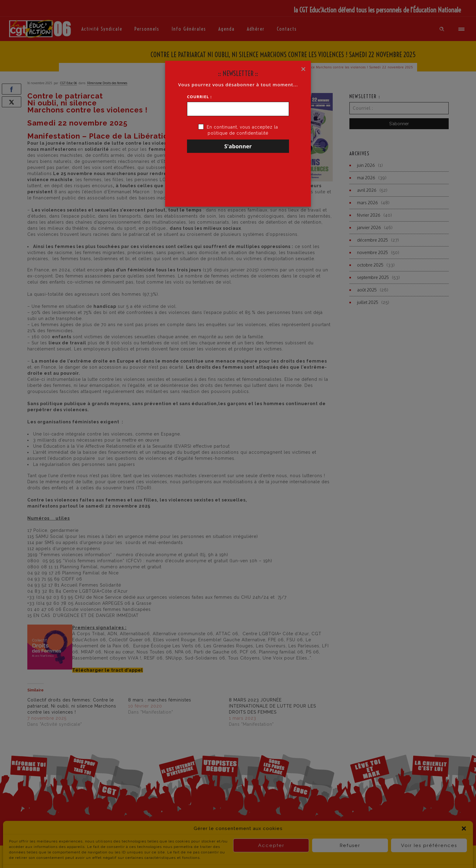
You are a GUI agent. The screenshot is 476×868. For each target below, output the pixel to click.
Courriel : (199, 97)
